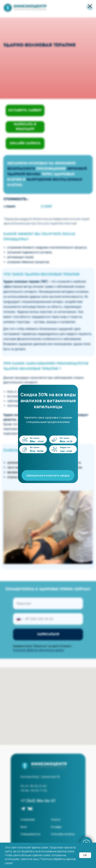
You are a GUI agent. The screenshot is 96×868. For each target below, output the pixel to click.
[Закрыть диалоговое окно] (90, 6)
